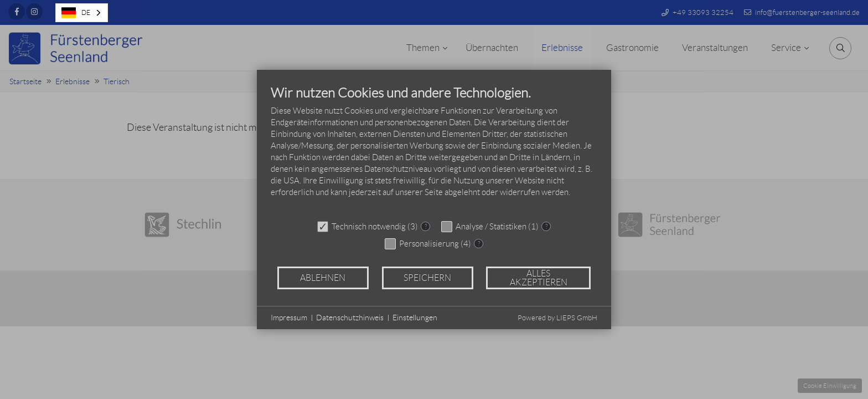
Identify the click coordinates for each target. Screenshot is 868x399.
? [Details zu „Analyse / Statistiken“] (546, 226)
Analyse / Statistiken (491, 227)
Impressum (289, 318)
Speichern (427, 278)
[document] (434, 150)
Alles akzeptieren (539, 278)
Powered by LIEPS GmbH (557, 318)
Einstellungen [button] (415, 318)
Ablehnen (323, 278)
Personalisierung (429, 244)
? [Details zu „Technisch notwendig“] (426, 226)
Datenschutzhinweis (350, 318)
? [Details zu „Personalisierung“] (479, 244)
